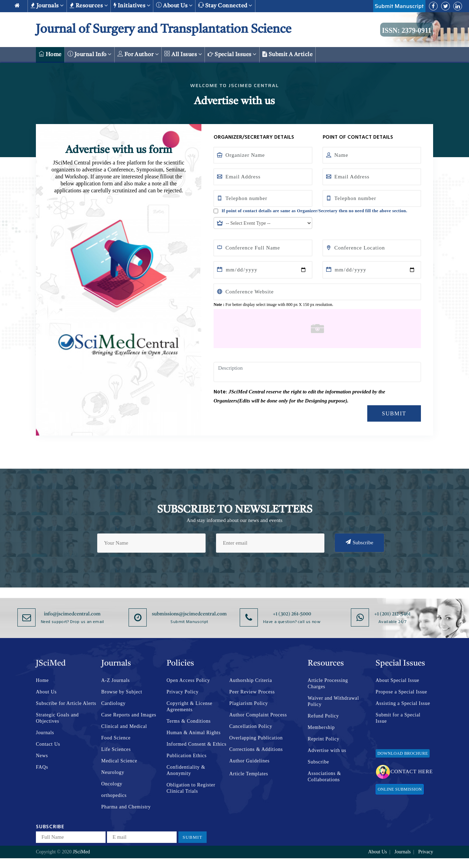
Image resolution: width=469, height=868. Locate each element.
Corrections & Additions (256, 749)
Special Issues (232, 54)
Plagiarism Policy (249, 703)
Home (50, 54)
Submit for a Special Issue (398, 718)
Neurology (113, 772)
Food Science (116, 738)
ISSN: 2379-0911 (407, 30)
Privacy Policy (183, 692)
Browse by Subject (122, 692)
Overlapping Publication (256, 738)
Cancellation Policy (251, 726)
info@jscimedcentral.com (72, 614)
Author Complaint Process (258, 715)
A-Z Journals (116, 680)
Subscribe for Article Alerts (66, 703)
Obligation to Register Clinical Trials (191, 788)
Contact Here (404, 772)
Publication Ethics (187, 756)
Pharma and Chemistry (126, 807)
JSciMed (81, 852)
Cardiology (114, 703)
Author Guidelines (249, 761)
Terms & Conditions (189, 721)
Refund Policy (323, 716)
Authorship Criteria (251, 680)
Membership (321, 727)
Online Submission (400, 789)
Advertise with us (327, 750)
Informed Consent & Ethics (197, 744)
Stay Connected (225, 5)
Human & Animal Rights (194, 733)
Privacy (426, 852)
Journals (47, 6)
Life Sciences (116, 749)
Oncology (112, 784)
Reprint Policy (324, 739)
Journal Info (90, 54)
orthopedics (114, 795)
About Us (46, 692)
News (42, 756)
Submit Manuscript (399, 6)
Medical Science (119, 761)
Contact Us (48, 744)
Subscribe (359, 542)
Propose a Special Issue (401, 692)
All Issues (183, 54)
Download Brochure (403, 753)
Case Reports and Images (129, 715)
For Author (138, 54)
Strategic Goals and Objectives (57, 718)
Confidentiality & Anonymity (186, 770)
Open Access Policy (188, 680)
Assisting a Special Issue (403, 703)
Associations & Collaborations (324, 777)
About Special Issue (397, 680)
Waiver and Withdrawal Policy (333, 701)
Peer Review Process (252, 692)
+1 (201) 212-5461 (392, 614)
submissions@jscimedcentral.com (189, 614)
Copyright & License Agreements (190, 706)
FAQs (42, 767)
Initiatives (132, 6)
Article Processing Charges (328, 683)
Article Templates (249, 774)
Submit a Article (288, 54)
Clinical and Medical (124, 726)
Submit (394, 413)
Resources (89, 6)
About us (174, 5)
